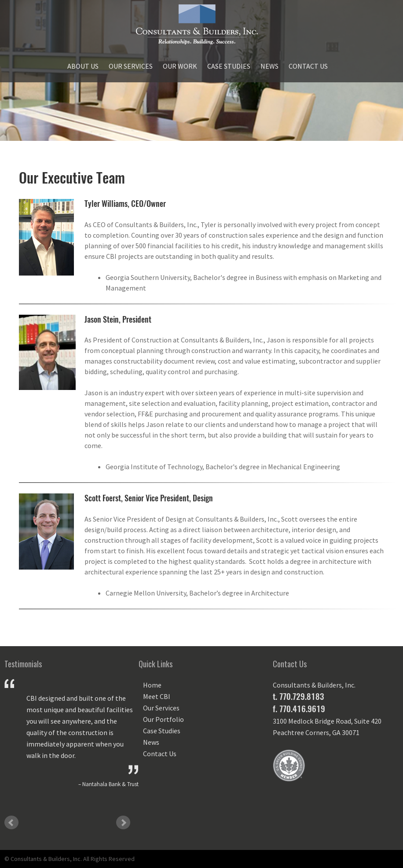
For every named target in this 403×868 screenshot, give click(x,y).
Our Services (131, 66)
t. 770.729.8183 (298, 696)
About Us (83, 66)
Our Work (180, 66)
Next (123, 823)
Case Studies (229, 66)
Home (152, 685)
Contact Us (308, 66)
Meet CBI (157, 696)
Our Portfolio (163, 719)
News (269, 66)
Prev (11, 823)
